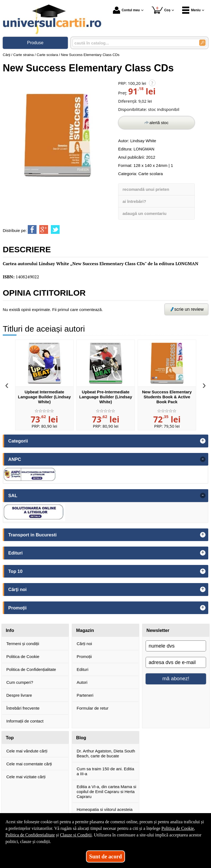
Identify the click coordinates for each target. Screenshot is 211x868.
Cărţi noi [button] (17, 589)
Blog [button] (81, 738)
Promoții (84, 656)
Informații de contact (25, 721)
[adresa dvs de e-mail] (176, 662)
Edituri (83, 669)
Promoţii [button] (17, 608)
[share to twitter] (55, 229)
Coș (161, 10)
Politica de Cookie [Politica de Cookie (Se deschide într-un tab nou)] (177, 828)
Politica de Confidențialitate (31, 669)
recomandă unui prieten (146, 189)
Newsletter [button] (158, 630)
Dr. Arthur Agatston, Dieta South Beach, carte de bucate (106, 753)
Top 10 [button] (15, 571)
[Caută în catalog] (202, 43)
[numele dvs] (176, 646)
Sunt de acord (106, 856)
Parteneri (85, 695)
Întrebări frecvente (23, 708)
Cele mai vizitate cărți (26, 777)
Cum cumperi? (20, 682)
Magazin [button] (85, 630)
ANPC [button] (15, 459)
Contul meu (126, 10)
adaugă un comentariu (145, 213)
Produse (35, 43)
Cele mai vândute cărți (27, 751)
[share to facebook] (32, 229)
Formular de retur (93, 708)
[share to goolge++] (44, 229)
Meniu (191, 10)
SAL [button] (13, 495)
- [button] (203, 459)
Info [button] (10, 630)
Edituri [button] (15, 553)
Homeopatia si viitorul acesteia (105, 809)
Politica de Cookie (23, 656)
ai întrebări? (134, 201)
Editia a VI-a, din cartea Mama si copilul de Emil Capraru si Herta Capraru (106, 792)
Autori (82, 682)
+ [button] (203, 441)
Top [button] (10, 738)
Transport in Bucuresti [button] (32, 535)
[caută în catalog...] (134, 43)
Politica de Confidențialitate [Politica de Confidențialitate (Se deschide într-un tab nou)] (30, 835)
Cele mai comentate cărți (29, 764)
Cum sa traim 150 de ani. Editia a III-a (105, 771)
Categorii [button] (18, 441)
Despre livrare (19, 695)
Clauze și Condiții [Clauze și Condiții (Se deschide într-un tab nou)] (76, 835)
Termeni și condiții (23, 644)
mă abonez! (176, 678)
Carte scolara (150, 174)
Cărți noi (84, 644)
